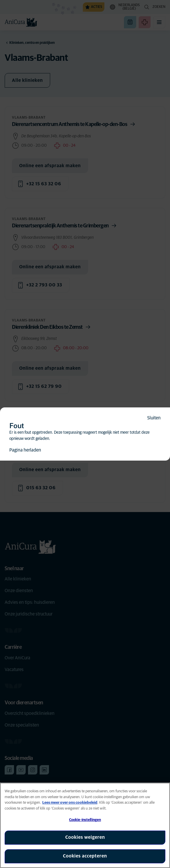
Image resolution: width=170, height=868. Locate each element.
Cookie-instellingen (85, 820)
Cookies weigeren (85, 837)
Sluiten (154, 418)
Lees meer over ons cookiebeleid (70, 803)
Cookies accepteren (85, 856)
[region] (85, 825)
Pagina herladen (25, 450)
